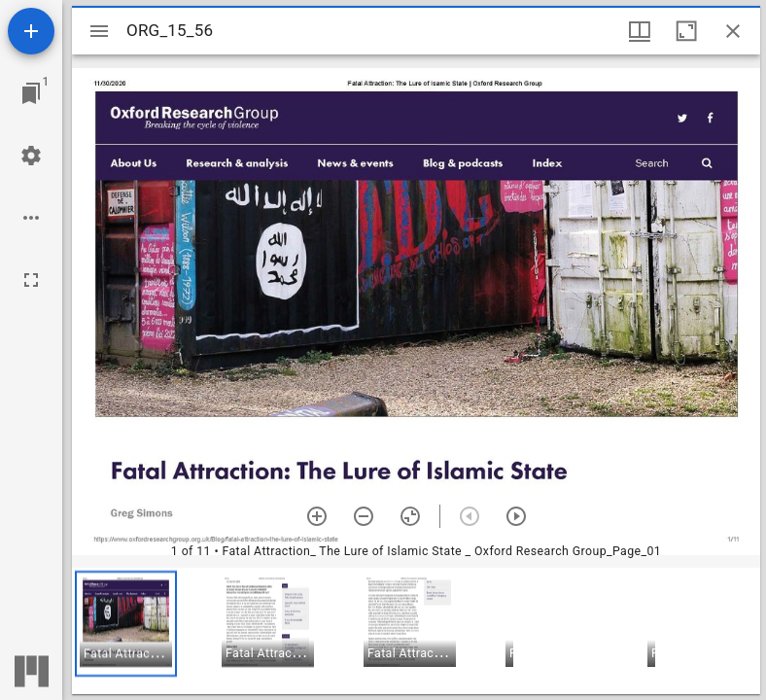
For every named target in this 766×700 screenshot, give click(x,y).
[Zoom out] (364, 516)
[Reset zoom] (410, 516)
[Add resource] (31, 31)
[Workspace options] (31, 218)
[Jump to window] (31, 93)
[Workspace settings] (31, 156)
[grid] (416, 631)
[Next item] (516, 516)
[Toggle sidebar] (99, 31)
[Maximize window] (686, 31)
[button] (126, 624)
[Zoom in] (317, 516)
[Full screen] (31, 280)
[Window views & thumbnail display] (640, 31)
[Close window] (733, 31)
